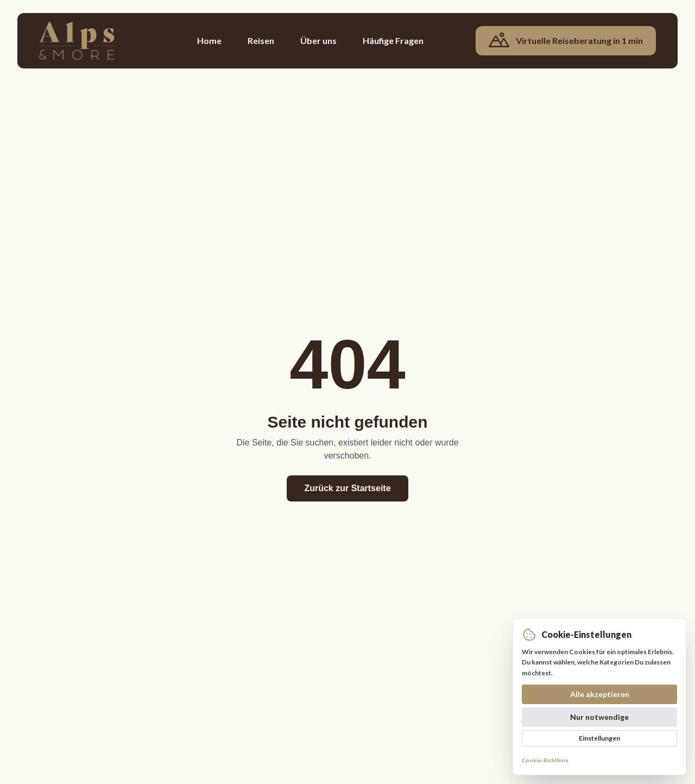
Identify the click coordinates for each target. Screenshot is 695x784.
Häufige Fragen (393, 40)
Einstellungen (599, 738)
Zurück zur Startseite (347, 488)
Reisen (261, 40)
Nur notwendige (599, 717)
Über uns (318, 40)
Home (209, 40)
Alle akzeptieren (600, 694)
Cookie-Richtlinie (545, 760)
